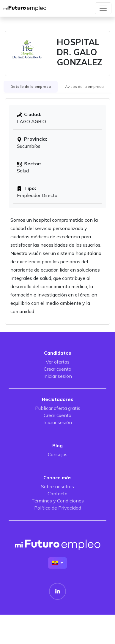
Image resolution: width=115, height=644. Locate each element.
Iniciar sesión (58, 376)
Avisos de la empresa (84, 87)
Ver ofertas (58, 362)
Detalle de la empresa (31, 87)
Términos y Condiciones (58, 501)
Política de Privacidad (58, 508)
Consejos (58, 454)
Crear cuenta (57, 369)
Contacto (57, 494)
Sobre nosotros (57, 486)
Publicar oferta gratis (58, 408)
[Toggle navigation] (103, 8)
